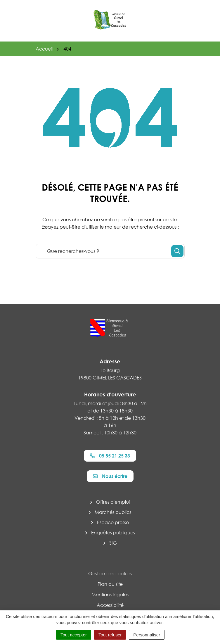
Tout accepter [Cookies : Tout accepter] (74, 635)
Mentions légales (110, 595)
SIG (113, 543)
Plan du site (110, 584)
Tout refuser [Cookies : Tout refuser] (110, 635)
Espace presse (113, 522)
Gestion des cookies (110, 574)
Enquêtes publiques (113, 533)
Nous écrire (110, 476)
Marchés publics (113, 512)
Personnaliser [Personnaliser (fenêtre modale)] (147, 635)
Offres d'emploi (113, 502)
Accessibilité (110, 605)
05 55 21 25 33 (110, 456)
